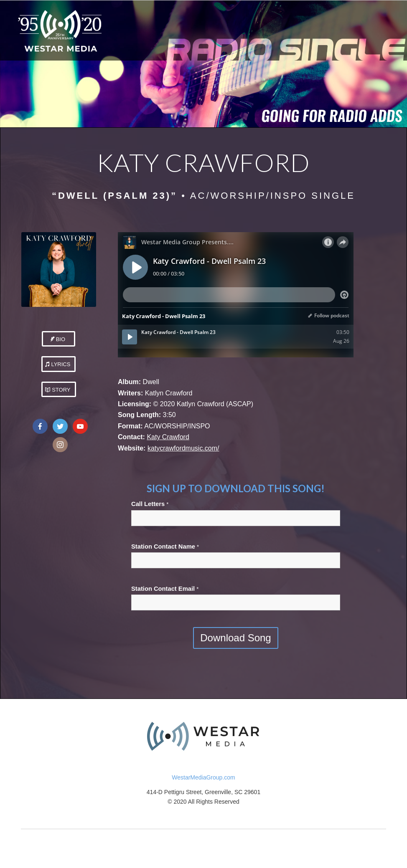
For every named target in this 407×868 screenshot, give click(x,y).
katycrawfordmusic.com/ (183, 448)
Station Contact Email (165, 589)
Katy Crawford (168, 437)
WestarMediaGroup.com (203, 777)
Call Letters (150, 504)
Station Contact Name (165, 547)
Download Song (235, 638)
